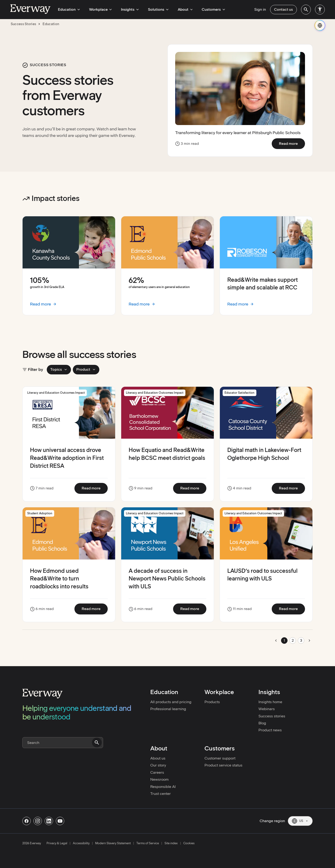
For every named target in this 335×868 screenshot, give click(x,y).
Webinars (267, 709)
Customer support (220, 758)
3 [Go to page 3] (301, 640)
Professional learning (168, 709)
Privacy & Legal (57, 843)
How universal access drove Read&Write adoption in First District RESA (67, 458)
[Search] (63, 743)
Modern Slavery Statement (113, 843)
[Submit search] (97, 743)
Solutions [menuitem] (154, 9)
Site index (171, 843)
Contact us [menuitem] (283, 9)
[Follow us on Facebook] (27, 821)
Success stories (272, 716)
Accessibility (81, 843)
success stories (23, 24)
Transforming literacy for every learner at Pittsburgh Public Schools (238, 133)
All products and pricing (171, 702)
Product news (270, 730)
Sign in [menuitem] (260, 9)
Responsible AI (163, 787)
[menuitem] (306, 10)
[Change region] (320, 25)
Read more (292, 143)
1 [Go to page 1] (284, 640)
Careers (157, 772)
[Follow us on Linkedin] (49, 821)
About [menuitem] (179, 9)
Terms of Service (148, 843)
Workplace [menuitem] (98, 9)
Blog (262, 723)
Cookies (189, 843)
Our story (158, 765)
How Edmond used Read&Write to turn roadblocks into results (59, 579)
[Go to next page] (309, 641)
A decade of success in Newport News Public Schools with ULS (167, 579)
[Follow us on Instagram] (38, 821)
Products (212, 702)
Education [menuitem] (68, 9)
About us (158, 758)
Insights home (270, 702)
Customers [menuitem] (206, 9)
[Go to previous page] (276, 641)
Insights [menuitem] (127, 9)
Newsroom (159, 779)
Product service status (223, 765)
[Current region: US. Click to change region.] (300, 821)
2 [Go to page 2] (293, 640)
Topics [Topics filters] (59, 369)
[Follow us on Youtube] (60, 821)
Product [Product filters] (86, 369)
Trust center (161, 794)
